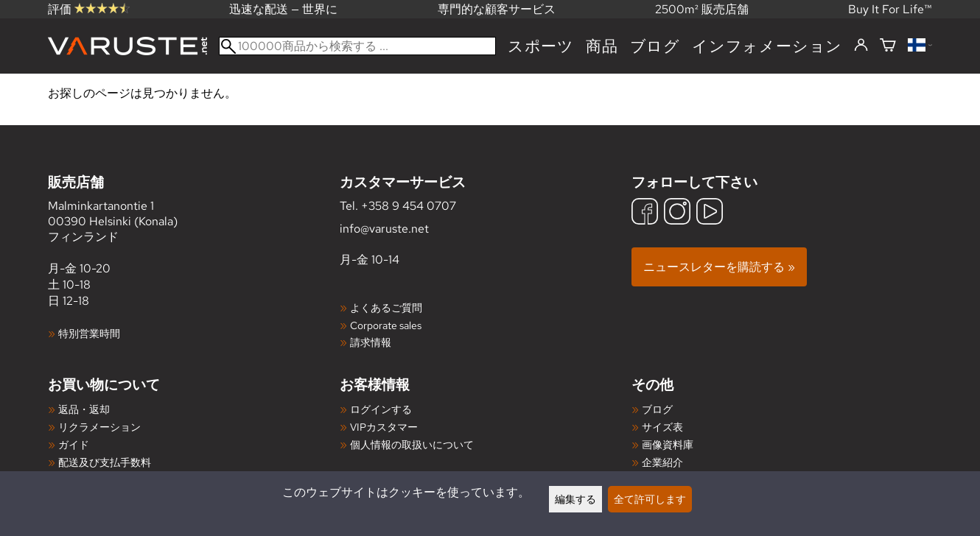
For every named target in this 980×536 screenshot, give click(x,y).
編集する (575, 499)
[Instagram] (677, 213)
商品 (602, 46)
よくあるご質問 (386, 307)
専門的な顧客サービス (497, 9)
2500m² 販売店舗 (702, 9)
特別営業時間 (89, 333)
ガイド (74, 444)
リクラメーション (99, 427)
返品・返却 (84, 409)
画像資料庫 (668, 444)
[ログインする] (861, 46)
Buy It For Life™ (890, 9)
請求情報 (371, 342)
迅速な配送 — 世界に (283, 9)
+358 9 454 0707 (409, 206)
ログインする (381, 409)
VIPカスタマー (384, 427)
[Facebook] (645, 213)
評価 (89, 9)
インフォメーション (767, 46)
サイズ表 (662, 427)
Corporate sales (386, 325)
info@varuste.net (384, 229)
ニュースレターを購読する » (719, 267)
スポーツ (541, 46)
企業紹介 (662, 462)
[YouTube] (710, 213)
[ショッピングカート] (888, 46)
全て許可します (650, 499)
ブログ (655, 46)
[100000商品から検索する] (357, 46)
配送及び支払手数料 (105, 462)
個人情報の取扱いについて (412, 444)
